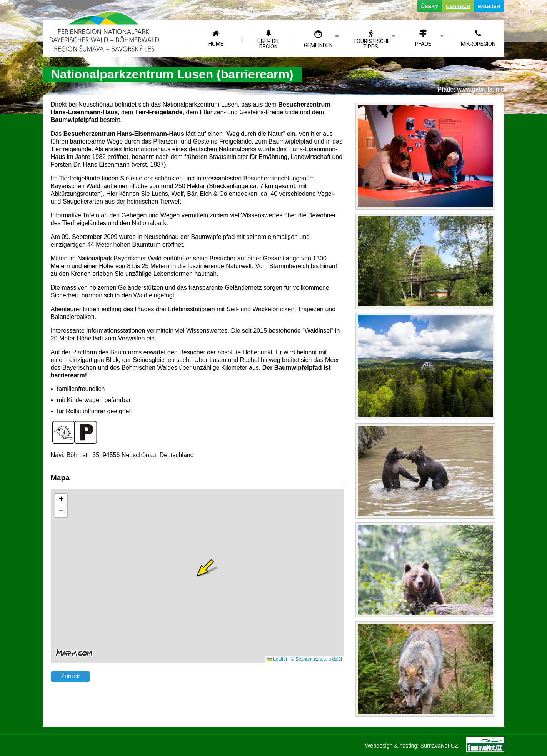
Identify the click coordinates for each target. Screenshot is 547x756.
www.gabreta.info (481, 89)
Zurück (70, 676)
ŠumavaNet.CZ (439, 746)
